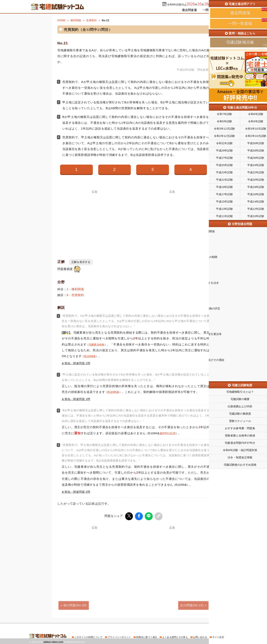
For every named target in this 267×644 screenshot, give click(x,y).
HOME (61, 20)
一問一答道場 (211, 10)
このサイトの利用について (88, 636)
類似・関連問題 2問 (77, 363)
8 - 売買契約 (75, 295)
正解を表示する (81, 262)
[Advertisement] (95, 223)
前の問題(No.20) (75, 605)
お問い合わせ (200, 636)
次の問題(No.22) (192, 605)
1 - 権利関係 (75, 289)
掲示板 (230, 10)
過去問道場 (189, 10)
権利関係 (76, 20)
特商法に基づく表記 (147, 636)
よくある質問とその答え (175, 636)
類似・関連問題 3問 (77, 399)
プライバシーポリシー (119, 636)
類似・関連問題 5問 (77, 492)
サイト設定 (218, 636)
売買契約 (91, 20)
